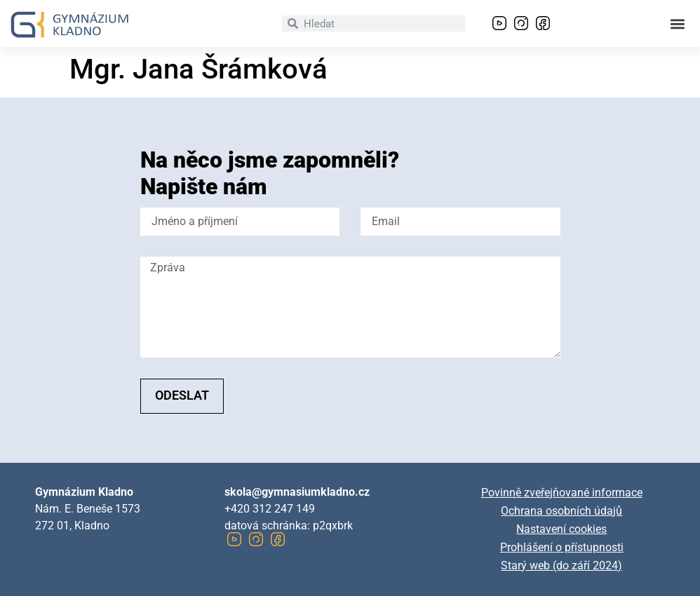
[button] (678, 23)
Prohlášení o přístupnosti (562, 547)
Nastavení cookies (561, 529)
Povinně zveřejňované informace (562, 493)
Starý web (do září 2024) (561, 565)
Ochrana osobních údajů (561, 511)
